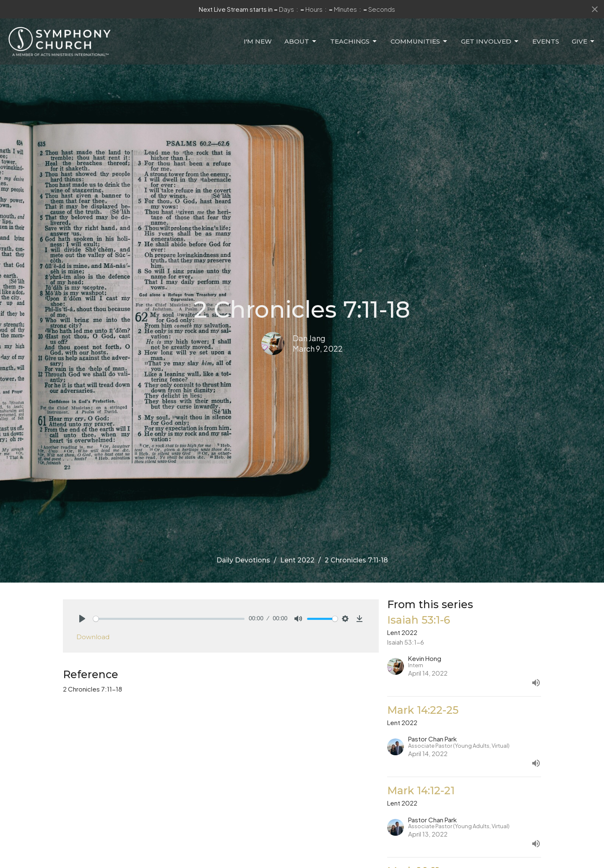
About (301, 41)
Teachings (354, 41)
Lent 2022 (297, 560)
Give (584, 41)
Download (93, 637)
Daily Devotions (243, 560)
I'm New (258, 41)
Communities (419, 41)
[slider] (169, 619)
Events (546, 41)
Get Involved (490, 41)
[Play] (82, 619)
